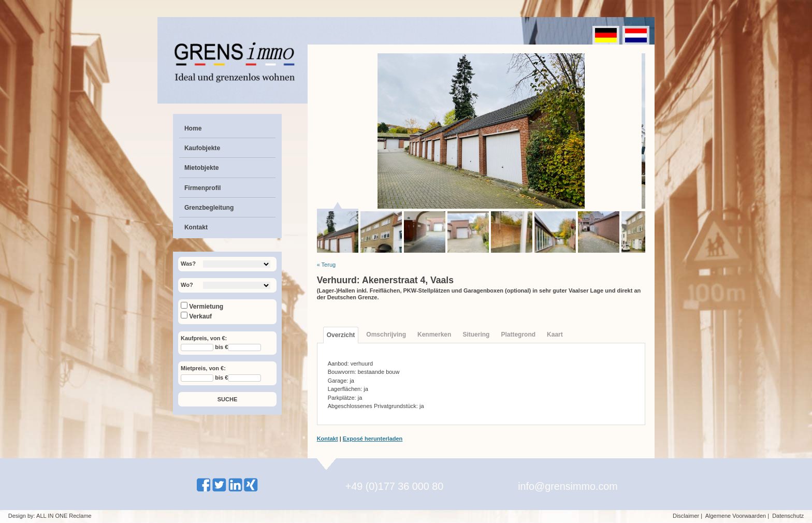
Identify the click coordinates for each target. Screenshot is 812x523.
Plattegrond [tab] (518, 335)
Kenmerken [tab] (434, 335)
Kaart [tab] (555, 335)
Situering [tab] (476, 335)
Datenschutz (788, 516)
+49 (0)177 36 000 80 (395, 486)
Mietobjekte (202, 168)
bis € (221, 347)
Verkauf (196, 316)
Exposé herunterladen (373, 439)
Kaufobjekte (202, 148)
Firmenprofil (203, 188)
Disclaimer (686, 516)
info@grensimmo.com (568, 486)
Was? (188, 264)
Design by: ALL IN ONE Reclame (50, 516)
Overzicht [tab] (341, 335)
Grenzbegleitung (209, 208)
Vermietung (202, 307)
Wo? (187, 285)
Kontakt (196, 227)
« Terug (327, 265)
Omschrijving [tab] (386, 335)
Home (193, 128)
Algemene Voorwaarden (736, 516)
